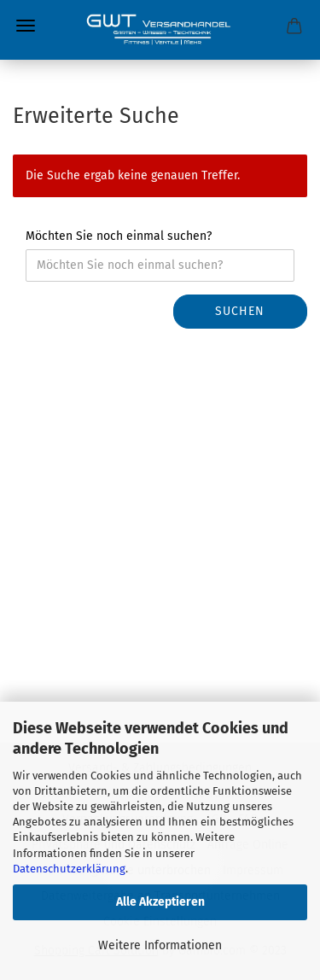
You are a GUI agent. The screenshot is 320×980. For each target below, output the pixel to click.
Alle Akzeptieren (160, 902)
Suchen (240, 311)
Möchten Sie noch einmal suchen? (119, 236)
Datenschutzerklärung (69, 869)
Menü (26, 26)
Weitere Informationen (160, 945)
